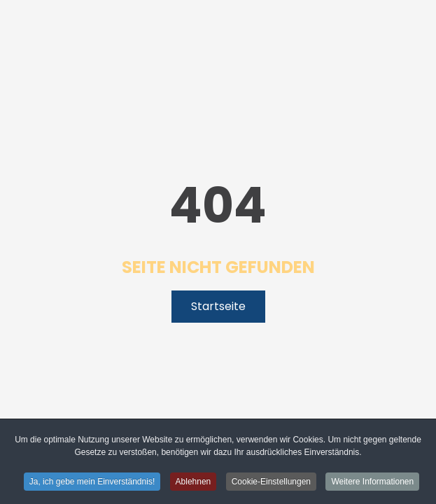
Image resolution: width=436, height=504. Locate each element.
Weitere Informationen (372, 482)
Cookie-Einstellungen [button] (271, 482)
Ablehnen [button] (194, 482)
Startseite (218, 306)
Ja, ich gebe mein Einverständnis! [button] (92, 482)
